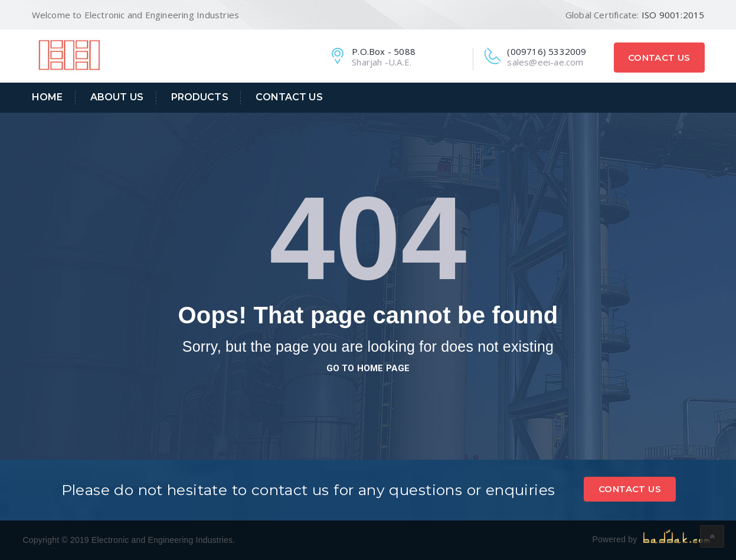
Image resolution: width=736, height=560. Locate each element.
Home (48, 97)
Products (200, 97)
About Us (117, 97)
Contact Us (659, 58)
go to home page (368, 368)
